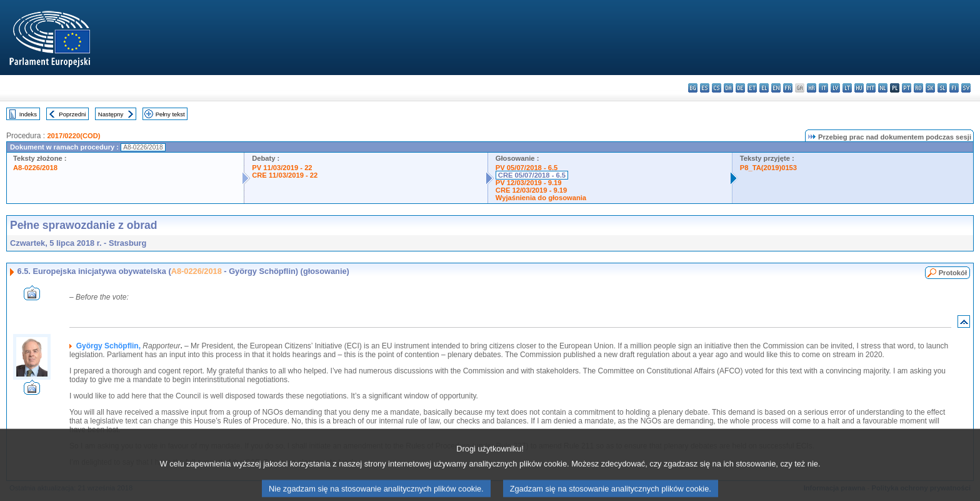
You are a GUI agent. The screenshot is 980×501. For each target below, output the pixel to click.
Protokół (953, 273)
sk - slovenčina (930, 88)
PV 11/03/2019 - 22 (282, 168)
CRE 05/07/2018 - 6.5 (532, 175)
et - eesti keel (752, 88)
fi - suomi (954, 88)
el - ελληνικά (764, 88)
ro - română (918, 88)
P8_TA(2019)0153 (768, 168)
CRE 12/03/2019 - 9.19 (531, 190)
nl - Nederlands (883, 88)
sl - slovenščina (942, 88)
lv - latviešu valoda (835, 88)
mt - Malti (871, 88)
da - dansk (728, 88)
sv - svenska (966, 88)
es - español (705, 88)
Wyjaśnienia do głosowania (541, 198)
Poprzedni (72, 114)
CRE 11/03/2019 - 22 (285, 175)
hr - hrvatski (812, 88)
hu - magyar (859, 88)
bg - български (693, 88)
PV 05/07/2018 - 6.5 (527, 168)
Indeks (28, 114)
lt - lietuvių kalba (847, 88)
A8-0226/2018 (35, 168)
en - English (776, 88)
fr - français (788, 88)
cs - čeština (717, 88)
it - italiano (823, 88)
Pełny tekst (170, 114)
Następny (111, 114)
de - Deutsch (740, 88)
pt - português (907, 88)
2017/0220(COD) (73, 136)
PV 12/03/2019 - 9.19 (529, 183)
